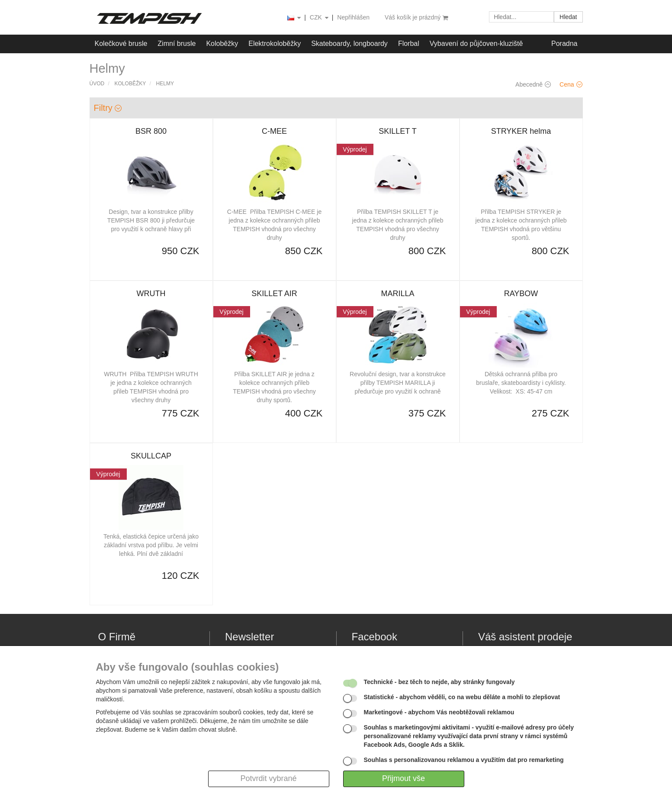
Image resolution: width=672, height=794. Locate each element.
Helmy (165, 84)
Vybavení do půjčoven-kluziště (476, 44)
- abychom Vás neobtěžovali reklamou (439, 712)
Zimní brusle (177, 44)
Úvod (97, 84)
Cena (571, 84)
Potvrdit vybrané (268, 778)
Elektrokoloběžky (275, 44)
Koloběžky (222, 44)
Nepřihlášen (353, 17)
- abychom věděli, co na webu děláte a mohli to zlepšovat (462, 697)
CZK (320, 18)
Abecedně (533, 84)
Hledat (568, 17)
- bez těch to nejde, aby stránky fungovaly (439, 682)
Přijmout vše (404, 778)
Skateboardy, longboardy (349, 44)
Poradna (564, 44)
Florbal (409, 44)
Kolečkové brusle (121, 44)
